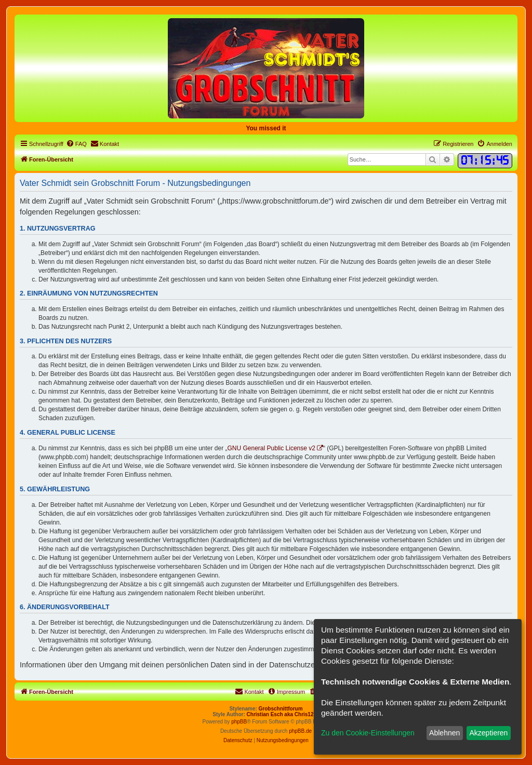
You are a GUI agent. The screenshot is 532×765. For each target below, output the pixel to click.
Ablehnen (444, 733)
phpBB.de (300, 731)
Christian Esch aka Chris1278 (283, 714)
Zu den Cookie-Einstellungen (368, 733)
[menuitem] (76, 144)
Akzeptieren (488, 733)
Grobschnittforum (281, 709)
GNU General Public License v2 (271, 448)
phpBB (239, 722)
